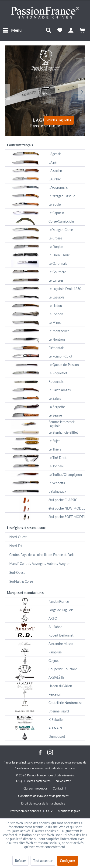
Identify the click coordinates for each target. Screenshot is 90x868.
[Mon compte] (71, 30)
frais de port (53, 762)
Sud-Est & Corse (21, 581)
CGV (49, 811)
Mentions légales (69, 811)
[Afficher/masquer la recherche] (48, 30)
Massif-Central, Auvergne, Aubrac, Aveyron (40, 564)
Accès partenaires (39, 781)
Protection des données (25, 811)
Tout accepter (43, 861)
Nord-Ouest (18, 537)
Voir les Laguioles (59, 120)
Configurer (67, 861)
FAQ (19, 781)
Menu (12, 30)
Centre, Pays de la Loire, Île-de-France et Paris (42, 555)
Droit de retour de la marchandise (43, 803)
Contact (58, 788)
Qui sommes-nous (36, 788)
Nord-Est (16, 546)
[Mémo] (60, 30)
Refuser (20, 861)
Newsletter (63, 781)
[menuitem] (12, 30)
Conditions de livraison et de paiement (43, 796)
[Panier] (83, 30)
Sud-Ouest (17, 572)
